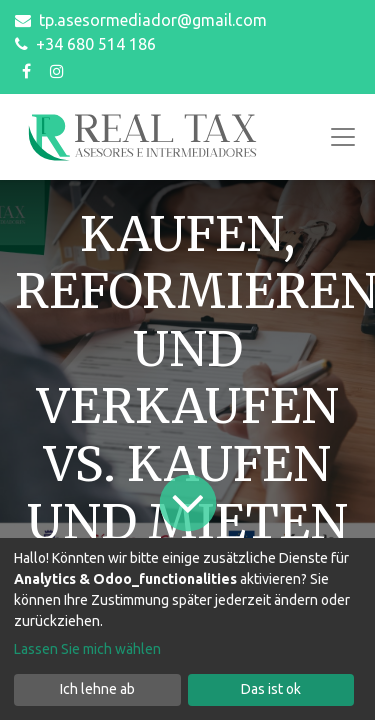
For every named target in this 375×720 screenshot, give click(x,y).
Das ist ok (271, 689)
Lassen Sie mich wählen (87, 649)
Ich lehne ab (97, 689)
